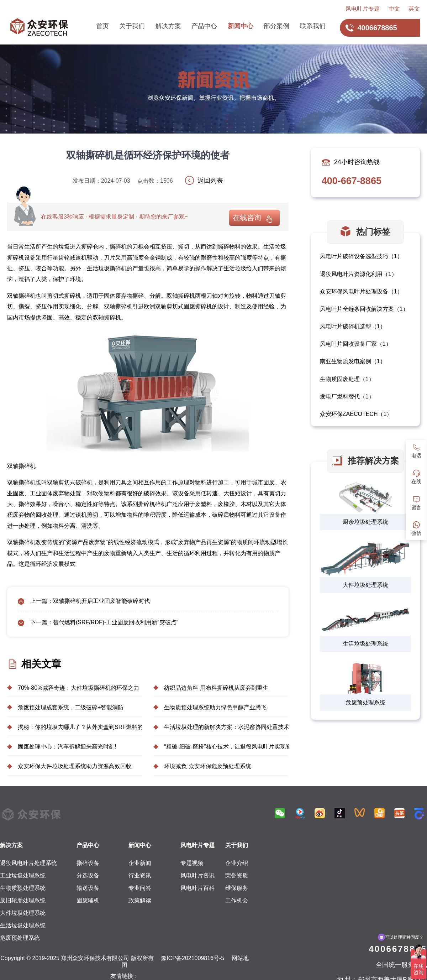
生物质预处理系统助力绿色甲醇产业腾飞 (215, 707)
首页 (102, 26)
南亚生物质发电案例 (346, 361)
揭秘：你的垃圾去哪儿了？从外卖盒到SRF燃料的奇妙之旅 (80, 727)
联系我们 (313, 26)
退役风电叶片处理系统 (28, 863)
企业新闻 (140, 863)
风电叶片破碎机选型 (346, 326)
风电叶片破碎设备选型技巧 (354, 256)
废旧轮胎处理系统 (23, 900)
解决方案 (168, 26)
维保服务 (237, 888)
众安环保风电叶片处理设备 (354, 291)
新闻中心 (241, 26)
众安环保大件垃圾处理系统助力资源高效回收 (75, 766)
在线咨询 (247, 218)
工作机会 (237, 900)
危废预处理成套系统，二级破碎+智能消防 (71, 707)
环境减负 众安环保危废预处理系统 (207, 766)
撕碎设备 (88, 863)
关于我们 (132, 26)
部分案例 (276, 26)
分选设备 (88, 875)
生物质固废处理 (340, 379)
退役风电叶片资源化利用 (351, 274)
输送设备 (88, 888)
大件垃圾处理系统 (365, 585)
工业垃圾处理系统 (23, 875)
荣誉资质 (237, 875)
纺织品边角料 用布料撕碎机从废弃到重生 (216, 688)
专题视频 (192, 863)
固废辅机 (88, 900)
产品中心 (204, 26)
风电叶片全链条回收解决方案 (357, 309)
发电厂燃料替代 (340, 397)
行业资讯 (140, 875)
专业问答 (140, 888)
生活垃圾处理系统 (365, 644)
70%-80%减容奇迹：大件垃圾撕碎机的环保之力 (78, 688)
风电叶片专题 (363, 9)
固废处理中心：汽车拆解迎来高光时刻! (67, 747)
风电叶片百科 (197, 888)
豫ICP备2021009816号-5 (193, 958)
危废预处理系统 (365, 702)
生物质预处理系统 (23, 888)
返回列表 (210, 181)
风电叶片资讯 (197, 875)
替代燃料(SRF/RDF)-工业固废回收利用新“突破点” (116, 622)
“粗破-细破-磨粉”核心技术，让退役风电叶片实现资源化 (226, 747)
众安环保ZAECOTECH (349, 414)
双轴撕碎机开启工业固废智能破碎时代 (101, 601)
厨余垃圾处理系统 (365, 522)
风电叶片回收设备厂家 (348, 344)
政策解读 (140, 900)
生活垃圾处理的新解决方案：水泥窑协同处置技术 (226, 727)
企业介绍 (237, 863)
